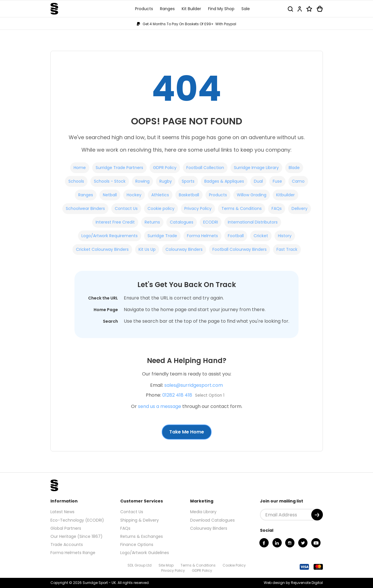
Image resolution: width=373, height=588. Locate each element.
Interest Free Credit (115, 222)
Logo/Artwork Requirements (110, 236)
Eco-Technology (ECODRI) (77, 520)
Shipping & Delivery (140, 520)
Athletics (160, 195)
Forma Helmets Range (73, 553)
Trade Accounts (67, 545)
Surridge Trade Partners (119, 168)
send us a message (160, 406)
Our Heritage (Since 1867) (77, 536)
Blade (294, 168)
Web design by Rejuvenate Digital (293, 583)
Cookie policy (161, 208)
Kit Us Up (147, 249)
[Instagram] (290, 543)
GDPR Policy (165, 168)
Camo (298, 181)
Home (80, 168)
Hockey (134, 195)
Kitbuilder (285, 195)
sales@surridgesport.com (194, 385)
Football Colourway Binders (240, 249)
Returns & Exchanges (142, 536)
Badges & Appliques (224, 181)
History (285, 236)
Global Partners (66, 528)
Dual (258, 181)
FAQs (277, 208)
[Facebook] (264, 543)
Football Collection (205, 168)
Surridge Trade (162, 236)
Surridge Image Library (256, 168)
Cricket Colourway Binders (102, 249)
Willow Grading (252, 195)
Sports (188, 181)
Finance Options (137, 545)
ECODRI (211, 222)
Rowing (142, 181)
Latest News (62, 512)
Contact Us (126, 208)
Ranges (86, 195)
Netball (110, 195)
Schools (76, 181)
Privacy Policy (198, 208)
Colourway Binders (184, 249)
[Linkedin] (277, 543)
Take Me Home (187, 432)
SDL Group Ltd (140, 565)
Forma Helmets (202, 236)
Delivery (300, 208)
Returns (152, 222)
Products (218, 195)
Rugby (166, 181)
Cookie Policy (234, 565)
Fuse (277, 181)
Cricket (261, 236)
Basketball (189, 195)
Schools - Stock (110, 181)
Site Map (166, 565)
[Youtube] (316, 543)
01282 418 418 (177, 395)
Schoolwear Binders (85, 208)
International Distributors (253, 222)
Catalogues (182, 222)
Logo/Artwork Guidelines (145, 553)
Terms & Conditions (242, 208)
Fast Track (287, 249)
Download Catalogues (212, 520)
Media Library (203, 512)
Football (236, 236)
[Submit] (317, 515)
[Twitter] (303, 543)
